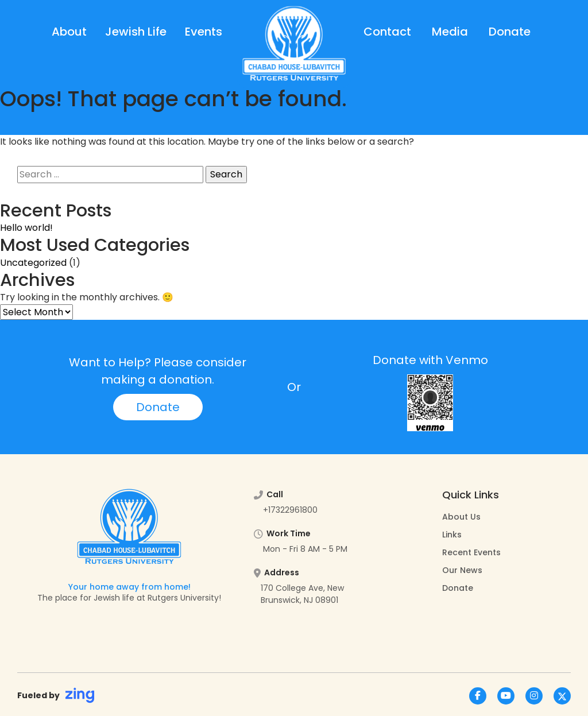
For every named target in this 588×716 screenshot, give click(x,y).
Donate (510, 32)
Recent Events (471, 552)
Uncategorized (33, 263)
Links (452, 535)
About (69, 32)
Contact (387, 32)
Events (204, 32)
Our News (462, 570)
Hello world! (26, 228)
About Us (461, 517)
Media (450, 32)
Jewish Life (136, 32)
